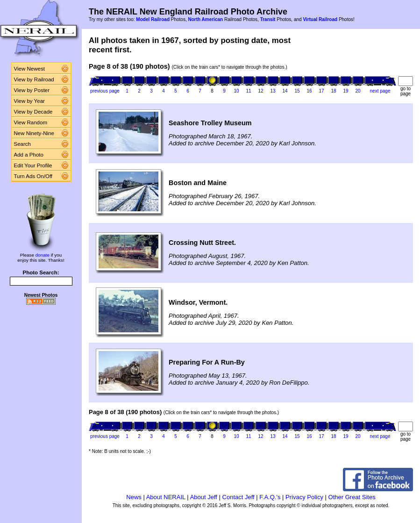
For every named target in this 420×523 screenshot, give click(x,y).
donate (43, 255)
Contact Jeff (238, 497)
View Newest (29, 69)
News (134, 497)
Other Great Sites (352, 497)
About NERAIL (166, 497)
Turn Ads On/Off (33, 176)
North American (205, 19)
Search (23, 144)
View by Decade (33, 112)
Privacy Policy (304, 497)
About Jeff (204, 497)
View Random (31, 122)
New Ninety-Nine (34, 133)
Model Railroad (153, 19)
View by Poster (32, 90)
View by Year (29, 101)
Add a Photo (29, 155)
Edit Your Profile (33, 165)
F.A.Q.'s (270, 497)
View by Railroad (34, 79)
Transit (268, 19)
